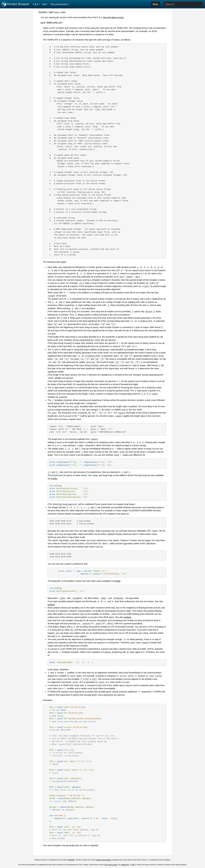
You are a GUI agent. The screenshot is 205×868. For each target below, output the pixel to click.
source (57, 12)
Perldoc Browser (16, 4)
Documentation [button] (59, 4)
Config (54, 479)
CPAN (63, 12)
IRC (133, 865)
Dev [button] (44, 4)
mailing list (125, 865)
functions (43, 12)
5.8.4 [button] (36, 4)
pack (51, 12)
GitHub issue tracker (104, 860)
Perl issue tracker (111, 865)
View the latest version (113, 17)
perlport (51, 605)
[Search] (183, 4)
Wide (155, 4)
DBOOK (71, 860)
